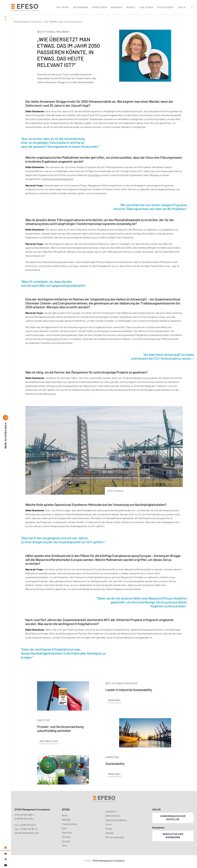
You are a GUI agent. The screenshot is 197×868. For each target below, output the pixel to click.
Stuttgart (66, 841)
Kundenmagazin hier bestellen (173, 818)
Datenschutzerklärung (116, 820)
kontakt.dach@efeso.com (27, 833)
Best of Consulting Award (70, 22)
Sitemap (109, 833)
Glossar (109, 829)
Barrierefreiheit (113, 816)
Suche (108, 824)
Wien (65, 846)
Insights (131, 7)
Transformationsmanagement (57, 179)
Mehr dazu (114, 700)
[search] (192, 14)
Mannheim (67, 833)
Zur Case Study (49, 741)
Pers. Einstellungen (115, 837)
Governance (94, 175)
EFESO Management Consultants (28, 22)
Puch (64, 828)
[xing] (6, 859)
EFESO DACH (6, 436)
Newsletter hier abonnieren (173, 836)
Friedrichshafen (70, 824)
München (66, 837)
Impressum (111, 811)
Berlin (65, 815)
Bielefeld (66, 820)
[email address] (6, 848)
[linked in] (6, 854)
